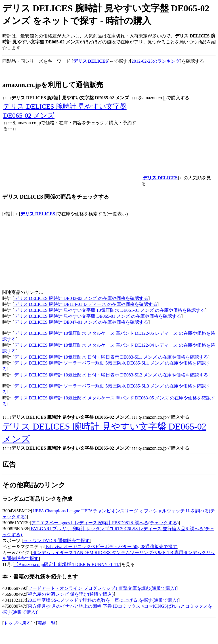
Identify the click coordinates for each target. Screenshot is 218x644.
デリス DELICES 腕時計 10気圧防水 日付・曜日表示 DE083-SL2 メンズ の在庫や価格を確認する (111, 375)
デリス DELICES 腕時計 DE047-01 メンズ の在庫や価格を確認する (81, 322)
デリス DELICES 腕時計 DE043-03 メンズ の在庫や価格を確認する (81, 298)
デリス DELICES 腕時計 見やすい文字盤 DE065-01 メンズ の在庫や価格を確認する (98, 316)
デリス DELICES (38, 214)
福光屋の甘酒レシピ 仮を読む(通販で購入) (71, 594)
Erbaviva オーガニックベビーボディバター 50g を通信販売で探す (112, 547)
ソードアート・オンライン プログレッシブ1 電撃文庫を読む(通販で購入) (102, 588)
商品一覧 (47, 623)
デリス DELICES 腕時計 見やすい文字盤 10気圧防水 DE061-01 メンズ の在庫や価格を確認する (110, 310)
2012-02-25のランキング (156, 61)
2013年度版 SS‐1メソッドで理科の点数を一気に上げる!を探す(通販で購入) (103, 600)
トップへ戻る (17, 623)
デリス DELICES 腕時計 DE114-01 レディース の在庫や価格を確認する (86, 304)
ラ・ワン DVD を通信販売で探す (57, 541)
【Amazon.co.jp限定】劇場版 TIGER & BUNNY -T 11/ (67, 564)
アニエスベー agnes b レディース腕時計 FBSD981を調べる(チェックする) (105, 523)
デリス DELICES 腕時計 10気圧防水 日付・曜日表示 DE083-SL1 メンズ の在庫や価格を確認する (111, 357)
